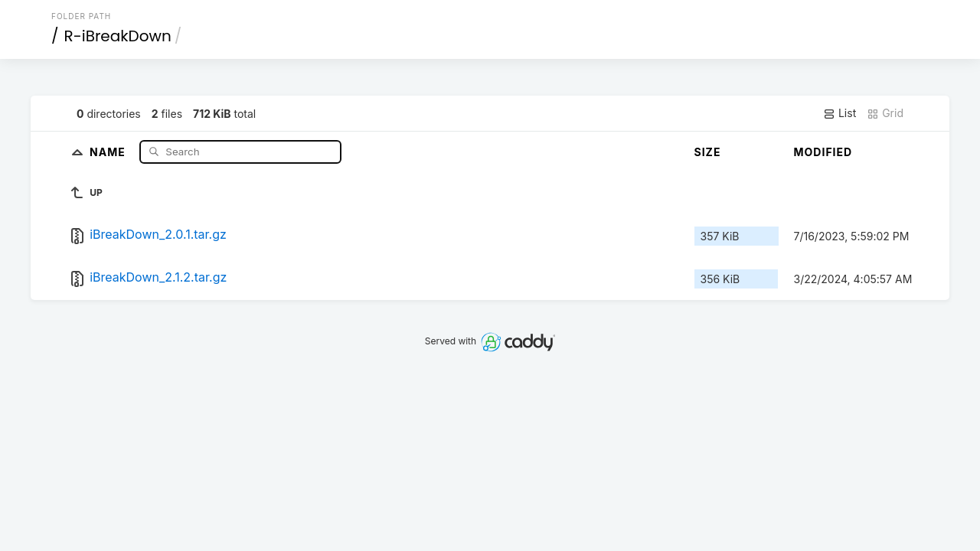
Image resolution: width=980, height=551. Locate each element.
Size (708, 152)
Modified (823, 152)
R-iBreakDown (118, 36)
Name (109, 151)
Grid (885, 113)
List (840, 113)
